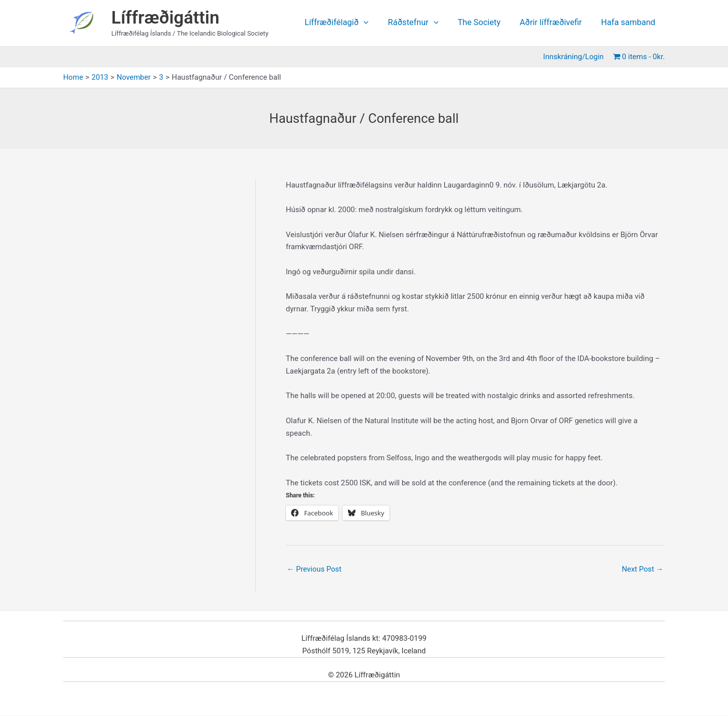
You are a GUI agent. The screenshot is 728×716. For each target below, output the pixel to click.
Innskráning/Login (575, 57)
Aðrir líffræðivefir (555, 23)
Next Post (642, 569)
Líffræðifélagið (348, 23)
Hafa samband (629, 23)
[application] (376, 23)
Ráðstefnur (422, 23)
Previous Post (315, 569)
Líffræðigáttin (165, 18)
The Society (486, 23)
